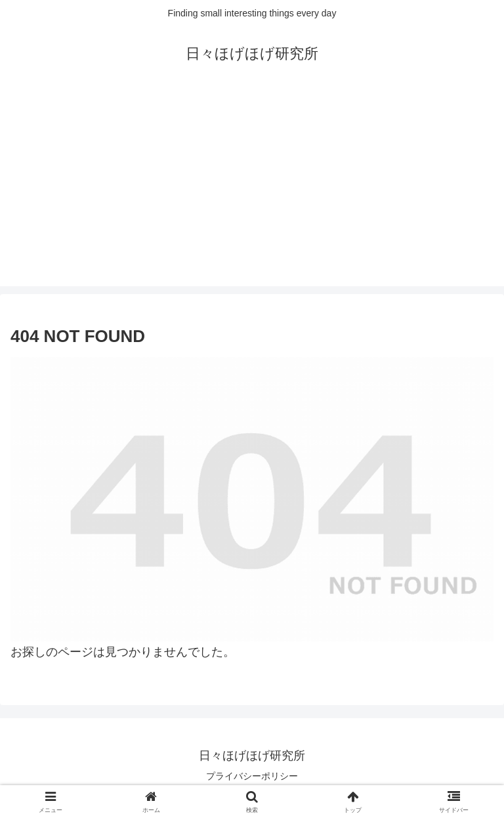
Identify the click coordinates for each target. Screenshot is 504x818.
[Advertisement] (252, 194)
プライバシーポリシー (252, 776)
